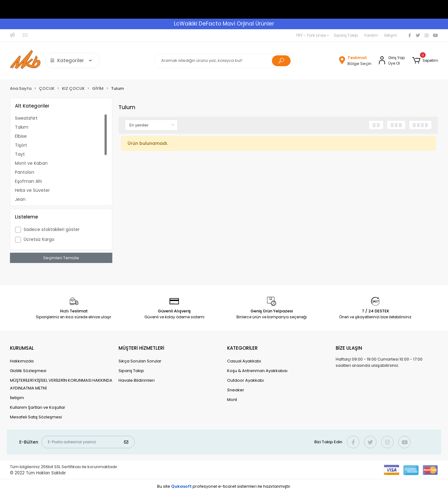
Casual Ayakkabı (244, 361)
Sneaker (236, 390)
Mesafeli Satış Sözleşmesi (36, 417)
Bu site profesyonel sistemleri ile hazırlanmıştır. (224, 486)
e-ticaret (227, 486)
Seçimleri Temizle (61, 258)
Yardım (371, 35)
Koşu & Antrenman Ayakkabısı (257, 371)
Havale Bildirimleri (137, 380)
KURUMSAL (22, 348)
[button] (425, 61)
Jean (20, 199)
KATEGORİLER (242, 348)
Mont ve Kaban (31, 163)
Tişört (21, 145)
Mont (232, 400)
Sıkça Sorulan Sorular (140, 361)
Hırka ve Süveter (32, 190)
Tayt (20, 154)
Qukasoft (181, 486)
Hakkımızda (22, 361)
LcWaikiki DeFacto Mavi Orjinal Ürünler (224, 24)
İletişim (391, 35)
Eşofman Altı (28, 181)
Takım (22, 127)
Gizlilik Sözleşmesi (28, 371)
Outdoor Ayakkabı (245, 380)
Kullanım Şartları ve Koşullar (38, 407)
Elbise (21, 136)
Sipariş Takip (346, 35)
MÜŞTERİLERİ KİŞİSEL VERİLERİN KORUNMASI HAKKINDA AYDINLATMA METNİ (61, 384)
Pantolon (25, 172)
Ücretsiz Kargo (39, 239)
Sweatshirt (26, 118)
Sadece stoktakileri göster (52, 229)
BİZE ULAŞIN (349, 348)
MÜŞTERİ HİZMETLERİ (141, 348)
